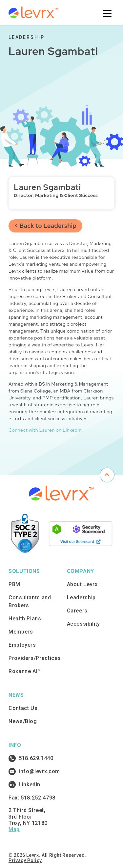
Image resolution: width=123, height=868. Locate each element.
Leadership (81, 597)
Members (21, 632)
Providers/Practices (35, 658)
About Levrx (82, 584)
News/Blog (23, 721)
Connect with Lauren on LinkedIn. (46, 430)
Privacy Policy (25, 860)
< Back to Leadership (45, 226)
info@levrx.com (34, 772)
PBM (14, 584)
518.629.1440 (31, 758)
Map (14, 829)
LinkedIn (24, 785)
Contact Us (23, 708)
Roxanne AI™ (25, 671)
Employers (22, 645)
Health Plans (25, 619)
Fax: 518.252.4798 (32, 798)
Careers (77, 611)
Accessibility (83, 624)
